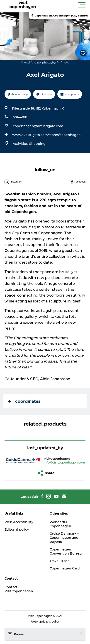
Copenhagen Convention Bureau (66, 551)
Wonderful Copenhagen (60, 524)
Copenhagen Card (65, 568)
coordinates (24, 401)
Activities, (21, 144)
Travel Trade (60, 561)
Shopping (37, 144)
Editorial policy (17, 529)
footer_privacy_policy (45, 622)
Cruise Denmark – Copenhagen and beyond (64, 538)
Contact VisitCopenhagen (19, 589)
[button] (65, 5)
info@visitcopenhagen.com (64, 462)
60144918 (20, 117)
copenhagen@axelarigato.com (38, 126)
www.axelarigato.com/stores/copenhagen (46, 135)
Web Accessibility (19, 522)
